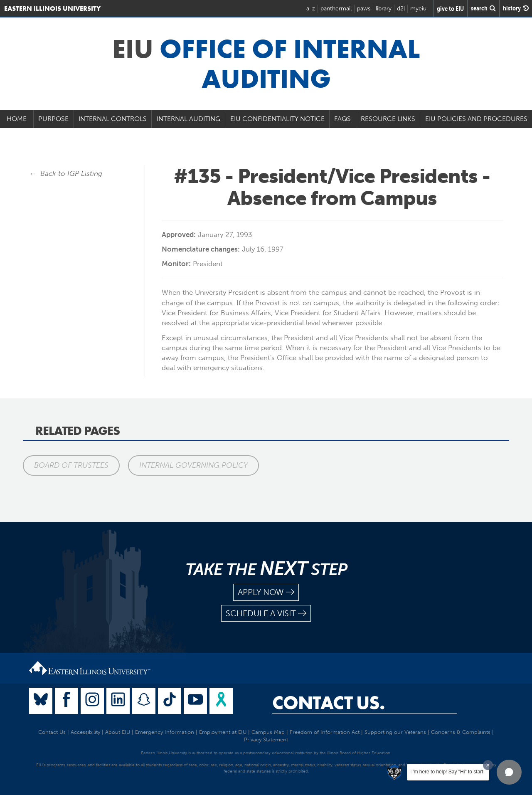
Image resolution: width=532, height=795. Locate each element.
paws (364, 9)
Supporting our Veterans (395, 732)
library (384, 9)
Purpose (53, 119)
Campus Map (268, 732)
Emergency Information (165, 732)
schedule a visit (266, 614)
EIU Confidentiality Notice (277, 119)
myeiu (418, 9)
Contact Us (52, 732)
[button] (509, 772)
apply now (266, 592)
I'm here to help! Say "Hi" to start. (448, 772)
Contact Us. (329, 703)
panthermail (336, 9)
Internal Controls (113, 119)
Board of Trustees (71, 465)
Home (17, 119)
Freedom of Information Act (325, 732)
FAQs (342, 119)
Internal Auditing (188, 119)
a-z (311, 9)
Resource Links (388, 119)
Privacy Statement (266, 739)
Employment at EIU (223, 732)
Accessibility (85, 732)
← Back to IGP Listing (66, 173)
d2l (401, 9)
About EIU (118, 732)
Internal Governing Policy (193, 465)
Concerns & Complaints (461, 732)
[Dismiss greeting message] (488, 765)
